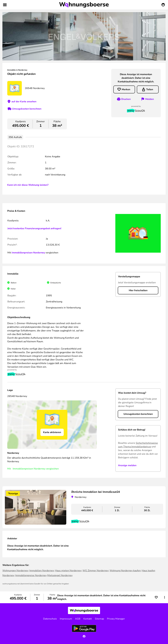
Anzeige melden (127, 465)
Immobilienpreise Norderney (31, 575)
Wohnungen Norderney (15, 571)
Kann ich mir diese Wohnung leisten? (28, 185)
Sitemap (99, 619)
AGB (78, 619)
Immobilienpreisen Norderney (28, 253)
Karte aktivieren (52, 432)
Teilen (150, 89)
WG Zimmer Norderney (95, 571)
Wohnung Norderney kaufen (125, 571)
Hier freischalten (138, 290)
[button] (164, 597)
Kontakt (88, 619)
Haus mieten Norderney (68, 571)
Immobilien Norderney (42, 571)
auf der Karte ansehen (24, 102)
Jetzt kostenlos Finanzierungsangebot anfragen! (34, 228)
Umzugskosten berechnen (27, 109)
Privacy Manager (116, 619)
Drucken (126, 99)
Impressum (66, 619)
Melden (150, 99)
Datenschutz (50, 619)
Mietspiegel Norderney (60, 575)
